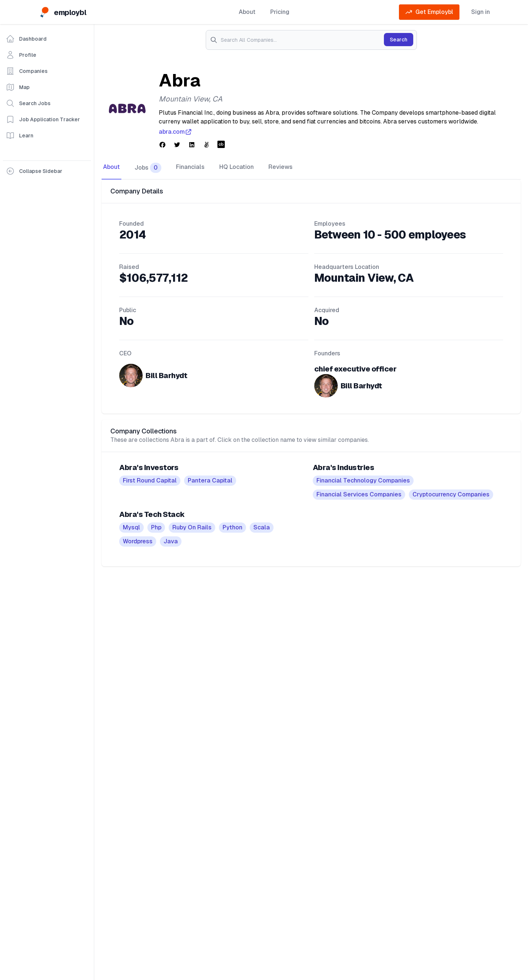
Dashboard (26, 39)
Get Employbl (429, 12)
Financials (190, 167)
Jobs (148, 168)
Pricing (280, 12)
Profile (21, 55)
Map (18, 87)
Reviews (280, 167)
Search (399, 40)
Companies (27, 71)
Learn (20, 136)
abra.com (175, 132)
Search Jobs (28, 103)
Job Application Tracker (43, 119)
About (247, 12)
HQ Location (236, 167)
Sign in (481, 12)
